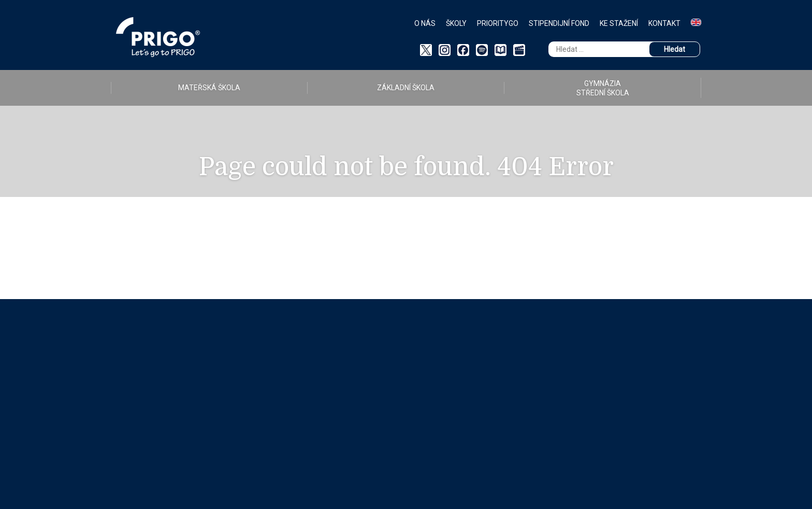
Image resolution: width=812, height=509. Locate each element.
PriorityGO (498, 23)
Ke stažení (619, 23)
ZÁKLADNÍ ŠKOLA (406, 88)
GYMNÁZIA (603, 88)
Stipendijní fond (559, 23)
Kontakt (664, 23)
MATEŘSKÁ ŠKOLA (209, 88)
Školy (456, 23)
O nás (425, 23)
